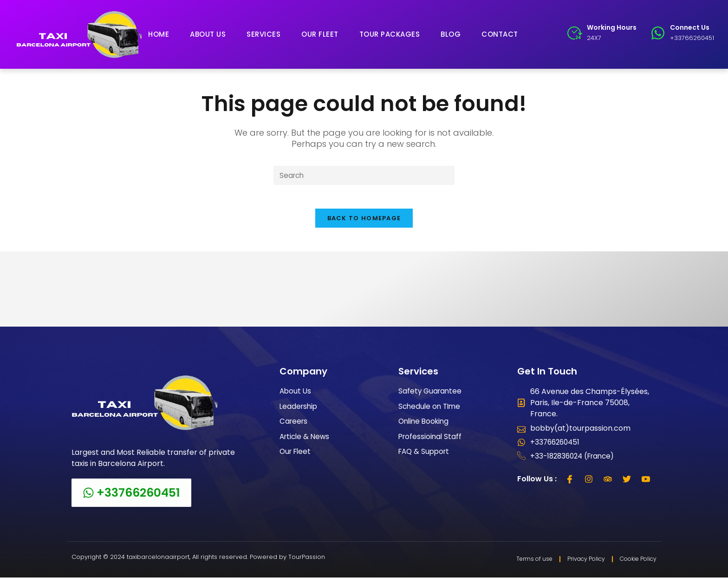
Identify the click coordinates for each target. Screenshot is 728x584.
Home (159, 34)
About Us (208, 34)
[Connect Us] (658, 33)
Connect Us (690, 27)
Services (263, 34)
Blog (451, 34)
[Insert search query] (364, 176)
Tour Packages (390, 34)
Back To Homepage (364, 223)
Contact (500, 34)
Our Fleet (320, 34)
